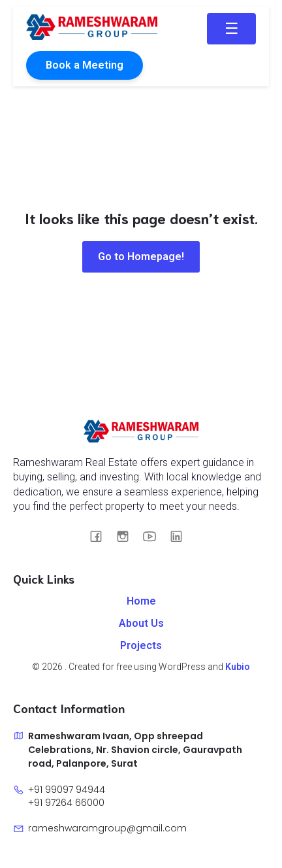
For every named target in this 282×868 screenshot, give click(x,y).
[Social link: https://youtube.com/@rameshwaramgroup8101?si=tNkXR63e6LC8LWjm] (154, 536)
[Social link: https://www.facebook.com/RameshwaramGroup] (101, 536)
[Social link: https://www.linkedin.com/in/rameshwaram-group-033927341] (181, 536)
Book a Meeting (85, 65)
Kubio (238, 667)
